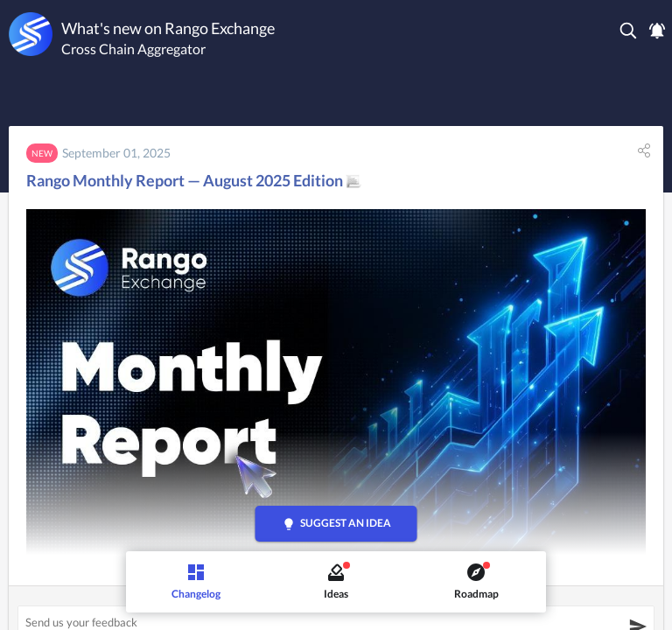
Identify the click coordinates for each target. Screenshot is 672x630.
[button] (629, 31)
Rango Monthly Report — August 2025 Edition (194, 180)
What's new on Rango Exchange (168, 28)
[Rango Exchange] (31, 34)
